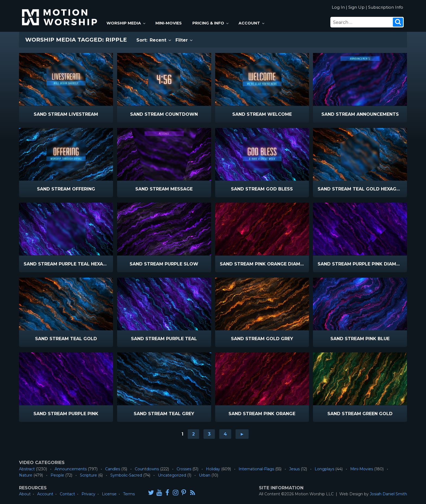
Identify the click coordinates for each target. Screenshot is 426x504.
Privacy (88, 494)
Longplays (324, 469)
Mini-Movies (169, 23)
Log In (338, 7)
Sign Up (356, 7)
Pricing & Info (211, 23)
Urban (205, 475)
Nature (26, 475)
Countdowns (147, 469)
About (25, 494)
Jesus (294, 469)
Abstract (27, 469)
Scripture (88, 475)
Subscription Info (386, 7)
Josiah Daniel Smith (388, 494)
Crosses (184, 469)
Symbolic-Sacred (126, 475)
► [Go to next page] (242, 434)
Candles (113, 469)
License (109, 494)
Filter (184, 40)
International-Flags (256, 469)
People (57, 475)
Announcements (71, 469)
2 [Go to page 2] (193, 434)
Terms (129, 494)
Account (252, 23)
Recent (161, 40)
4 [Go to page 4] (225, 434)
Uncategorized (172, 475)
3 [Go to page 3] (209, 434)
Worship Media (126, 23)
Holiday (213, 469)
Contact (67, 494)
